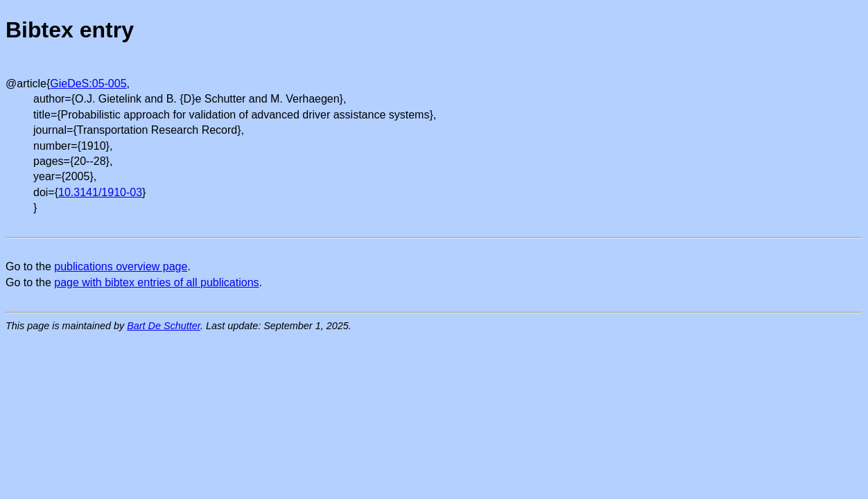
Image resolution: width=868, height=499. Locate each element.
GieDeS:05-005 (88, 84)
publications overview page (121, 266)
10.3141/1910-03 (100, 192)
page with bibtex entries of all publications (156, 282)
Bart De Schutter (164, 326)
